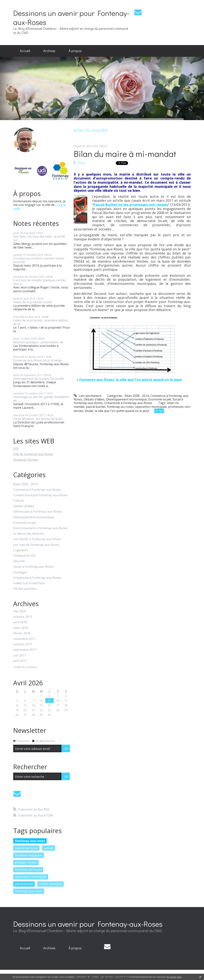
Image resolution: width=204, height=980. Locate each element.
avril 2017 (20, 661)
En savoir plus (174, 977)
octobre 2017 (23, 644)
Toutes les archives (25, 667)
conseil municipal (51, 884)
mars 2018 (21, 628)
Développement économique (34, 517)
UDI (16, 449)
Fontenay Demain (26, 460)
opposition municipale (31, 877)
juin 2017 (20, 655)
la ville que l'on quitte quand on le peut (122, 411)
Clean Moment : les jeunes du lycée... (39, 419)
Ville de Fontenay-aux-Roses (33, 454)
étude (89, 411)
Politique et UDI (24, 556)
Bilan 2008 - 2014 (25, 484)
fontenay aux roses (29, 891)
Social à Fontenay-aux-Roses (33, 567)
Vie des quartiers (25, 589)
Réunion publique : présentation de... (39, 342)
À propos (75, 51)
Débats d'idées (24, 506)
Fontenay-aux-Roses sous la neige (37, 360)
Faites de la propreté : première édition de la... (41, 322)
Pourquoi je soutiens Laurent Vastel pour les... (39, 260)
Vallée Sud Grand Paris (29, 583)
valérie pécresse (26, 848)
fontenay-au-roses (28, 870)
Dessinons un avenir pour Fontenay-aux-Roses (71, 17)
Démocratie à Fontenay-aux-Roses (38, 512)
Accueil (25, 51)
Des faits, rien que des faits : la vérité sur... (39, 238)
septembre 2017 (25, 650)
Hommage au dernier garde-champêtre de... (41, 399)
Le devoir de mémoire (29, 534)
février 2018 (22, 633)
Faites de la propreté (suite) (33, 302)
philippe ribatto (26, 862)
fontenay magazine (29, 855)
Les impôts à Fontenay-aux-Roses (37, 539)
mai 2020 (20, 611)
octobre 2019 (23, 617)
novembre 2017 (24, 639)
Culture (19, 501)
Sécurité (19, 561)
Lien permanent (88, 396)
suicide (49, 848)
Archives (49, 51)
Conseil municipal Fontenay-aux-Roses (41, 495)
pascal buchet (24, 884)
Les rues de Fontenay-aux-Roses (36, 545)
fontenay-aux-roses (30, 841)
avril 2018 (20, 622)
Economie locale (25, 523)
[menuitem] (25, 51)
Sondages (20, 572)
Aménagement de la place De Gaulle (39, 379)
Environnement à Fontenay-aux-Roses (40, 528)
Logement (20, 550)
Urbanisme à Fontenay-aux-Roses (37, 578)
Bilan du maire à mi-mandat (125, 154)
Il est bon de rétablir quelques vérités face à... (40, 282)
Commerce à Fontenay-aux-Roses (37, 490)
